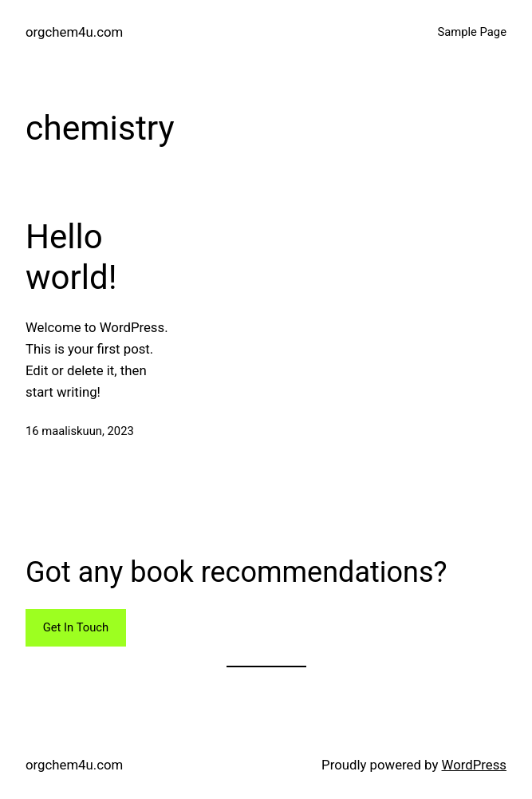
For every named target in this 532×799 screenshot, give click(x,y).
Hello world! (71, 257)
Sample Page (472, 32)
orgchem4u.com (74, 32)
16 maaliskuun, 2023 (80, 431)
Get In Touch (76, 627)
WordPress (474, 765)
